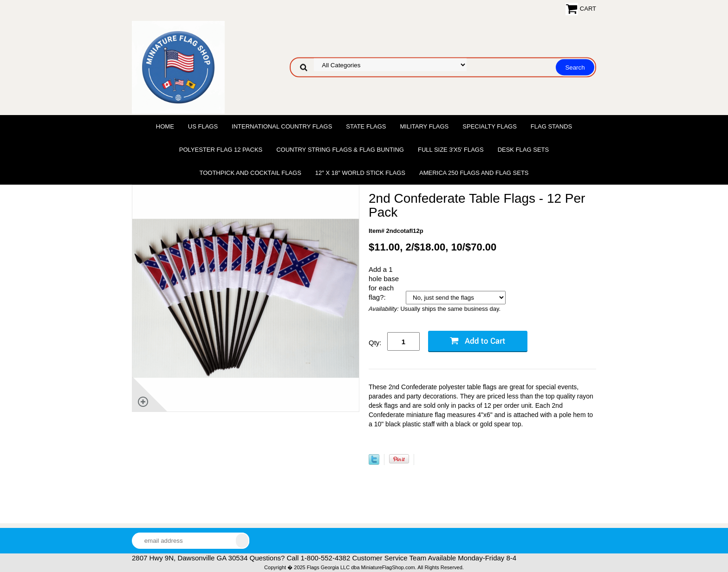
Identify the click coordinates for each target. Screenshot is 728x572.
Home (165, 126)
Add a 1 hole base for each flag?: (384, 283)
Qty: (375, 343)
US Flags (203, 126)
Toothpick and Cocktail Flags (250, 173)
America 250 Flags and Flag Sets (474, 173)
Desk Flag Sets (523, 150)
